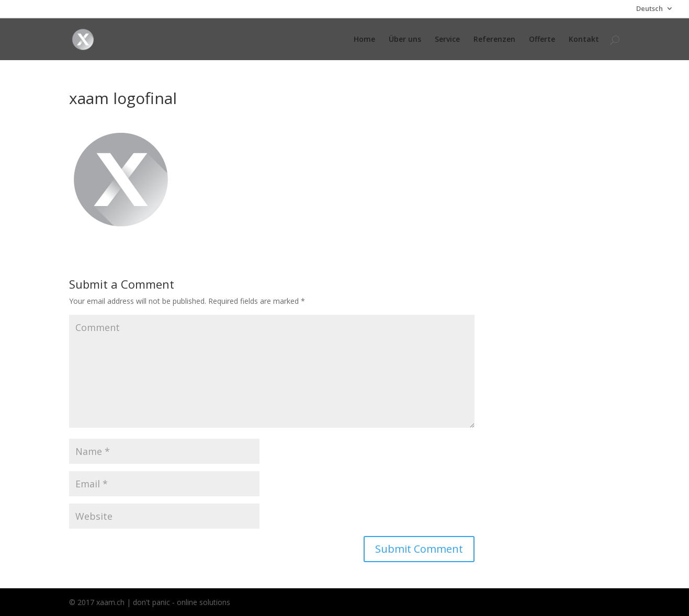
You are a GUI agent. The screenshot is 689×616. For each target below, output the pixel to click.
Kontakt (584, 40)
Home (364, 40)
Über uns (405, 40)
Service (447, 40)
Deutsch (650, 9)
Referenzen (494, 40)
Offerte (542, 40)
